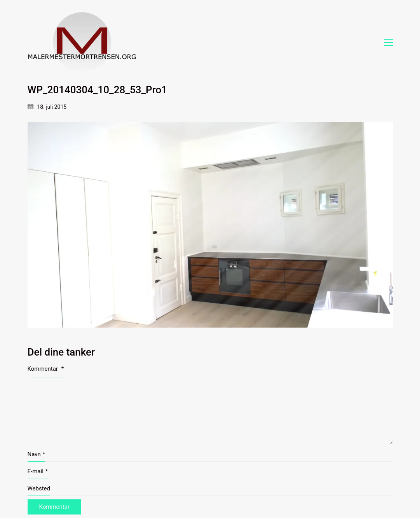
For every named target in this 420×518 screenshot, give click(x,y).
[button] (388, 42)
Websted (39, 488)
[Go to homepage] (82, 42)
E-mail (38, 472)
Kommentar (46, 369)
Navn (37, 455)
